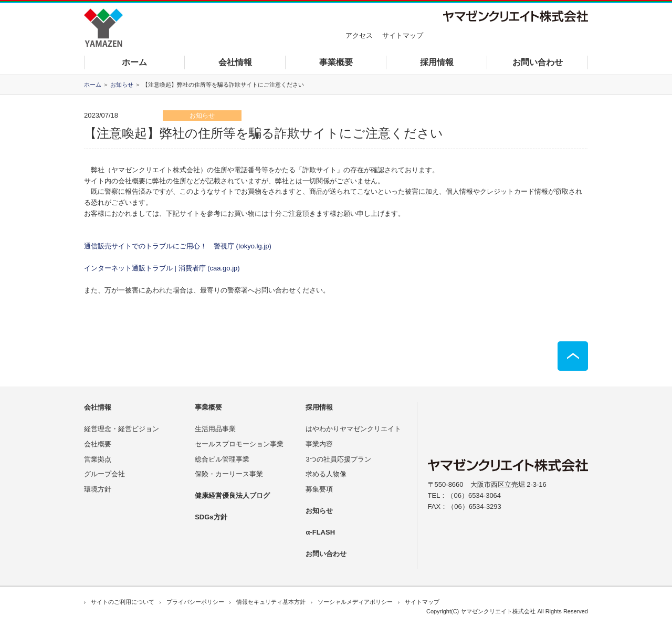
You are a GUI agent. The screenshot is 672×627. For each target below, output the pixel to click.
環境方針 (98, 489)
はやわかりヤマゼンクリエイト (353, 429)
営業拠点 (98, 459)
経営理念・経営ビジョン (122, 429)
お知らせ (122, 85)
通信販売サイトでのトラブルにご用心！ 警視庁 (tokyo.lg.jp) (178, 246)
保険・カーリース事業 (229, 474)
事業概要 (336, 62)
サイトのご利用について (123, 602)
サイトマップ (403, 35)
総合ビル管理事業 (222, 459)
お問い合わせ (538, 62)
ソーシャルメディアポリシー (355, 602)
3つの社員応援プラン (338, 459)
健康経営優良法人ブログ (232, 495)
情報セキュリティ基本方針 (271, 602)
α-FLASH (320, 532)
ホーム (134, 62)
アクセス (359, 35)
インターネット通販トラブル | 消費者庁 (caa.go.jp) (162, 268)
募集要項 (319, 489)
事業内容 (319, 444)
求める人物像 (326, 474)
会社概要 (98, 444)
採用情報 (437, 62)
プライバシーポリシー (195, 602)
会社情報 (235, 62)
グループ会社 (104, 474)
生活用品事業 (215, 429)
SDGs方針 (211, 517)
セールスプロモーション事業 (239, 444)
